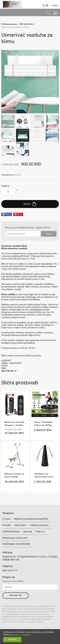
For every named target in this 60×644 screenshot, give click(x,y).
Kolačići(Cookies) (11, 531)
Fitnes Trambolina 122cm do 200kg (43, 424)
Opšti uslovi (20, 525)
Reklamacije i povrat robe (15, 538)
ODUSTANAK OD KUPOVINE (16, 544)
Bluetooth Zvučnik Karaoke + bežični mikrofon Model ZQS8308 (14, 424)
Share (7, 214)
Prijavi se (40, 531)
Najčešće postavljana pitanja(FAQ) (31, 519)
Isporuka (28, 531)
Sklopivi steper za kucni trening (14, 475)
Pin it (18, 214)
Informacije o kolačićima (21, 635)
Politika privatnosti (39, 525)
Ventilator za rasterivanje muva (44, 475)
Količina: (5, 186)
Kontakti (7, 525)
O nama (6, 519)
